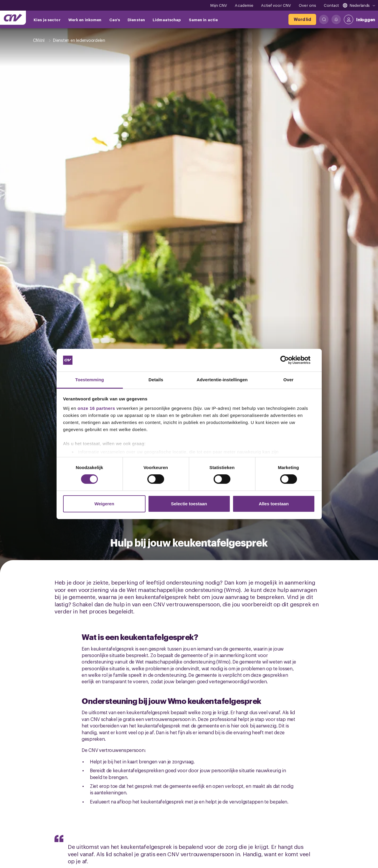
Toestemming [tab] (90, 380)
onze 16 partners (96, 408)
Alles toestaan (274, 504)
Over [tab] (289, 380)
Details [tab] (156, 380)
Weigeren (104, 504)
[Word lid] (302, 19)
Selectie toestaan (189, 504)
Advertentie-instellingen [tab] (222, 380)
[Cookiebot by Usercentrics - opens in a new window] (289, 360)
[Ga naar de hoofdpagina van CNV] (13, 18)
